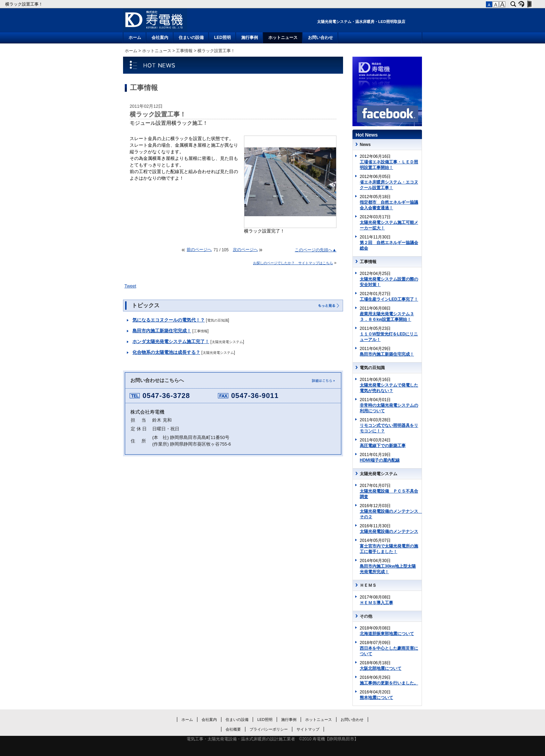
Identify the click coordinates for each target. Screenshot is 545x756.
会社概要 (233, 729)
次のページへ (245, 250)
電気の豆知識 (218, 320)
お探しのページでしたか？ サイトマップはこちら (293, 263)
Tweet (130, 286)
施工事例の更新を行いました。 (389, 683)
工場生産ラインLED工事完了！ (389, 299)
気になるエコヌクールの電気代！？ (169, 320)
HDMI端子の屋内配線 (380, 460)
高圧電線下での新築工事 (383, 446)
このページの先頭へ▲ (316, 250)
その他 (366, 616)
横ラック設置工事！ (25, 4)
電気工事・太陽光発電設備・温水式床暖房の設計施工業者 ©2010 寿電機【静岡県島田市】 (273, 739)
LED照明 (222, 38)
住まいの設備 (191, 38)
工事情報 (184, 51)
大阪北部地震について (381, 668)
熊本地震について (376, 698)
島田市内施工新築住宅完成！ (162, 331)
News (365, 145)
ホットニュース (283, 38)
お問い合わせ (320, 38)
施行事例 (250, 38)
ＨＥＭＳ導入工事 (376, 603)
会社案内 (160, 38)
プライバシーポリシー (269, 729)
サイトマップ (308, 729)
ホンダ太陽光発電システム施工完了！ (171, 342)
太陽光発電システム (227, 342)
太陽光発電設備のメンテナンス (389, 531)
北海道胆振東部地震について (387, 634)
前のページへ (199, 250)
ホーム (135, 38)
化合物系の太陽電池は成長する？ (166, 352)
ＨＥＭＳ (368, 585)
